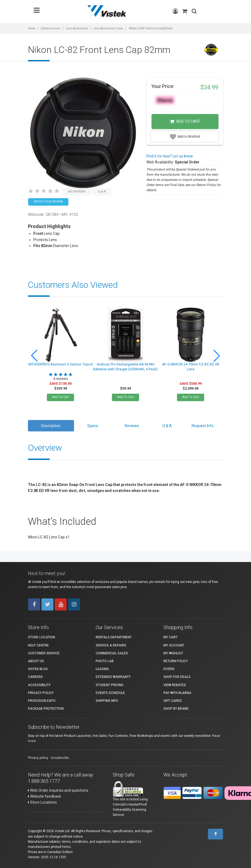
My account (174, 645)
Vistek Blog (38, 669)
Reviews (132, 426)
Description (51, 426)
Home (32, 28)
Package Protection (46, 709)
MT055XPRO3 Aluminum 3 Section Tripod (61, 364)
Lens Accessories (77, 28)
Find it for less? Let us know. (170, 156)
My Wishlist (173, 653)
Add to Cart (185, 122)
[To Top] (215, 834)
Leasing (102, 669)
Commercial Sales (112, 653)
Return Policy (176, 661)
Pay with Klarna (177, 693)
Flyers (169, 669)
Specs (93, 426)
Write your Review (48, 202)
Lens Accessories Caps (108, 28)
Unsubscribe (60, 758)
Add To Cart (60, 397)
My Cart (170, 637)
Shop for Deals (177, 677)
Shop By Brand (176, 709)
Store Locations (42, 802)
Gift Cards (173, 701)
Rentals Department (114, 637)
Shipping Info (107, 701)
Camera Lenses (51, 28)
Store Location (41, 637)
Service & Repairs (111, 645)
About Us (36, 661)
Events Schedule (110, 693)
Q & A (167, 426)
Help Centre (38, 645)
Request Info (203, 426)
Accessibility (39, 685)
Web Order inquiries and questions (58, 790)
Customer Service (44, 653)
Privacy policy (38, 758)
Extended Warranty (113, 677)
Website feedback (44, 796)
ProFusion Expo (42, 701)
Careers (35, 677)
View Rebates (175, 685)
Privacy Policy (41, 693)
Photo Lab (105, 661)
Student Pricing (110, 685)
